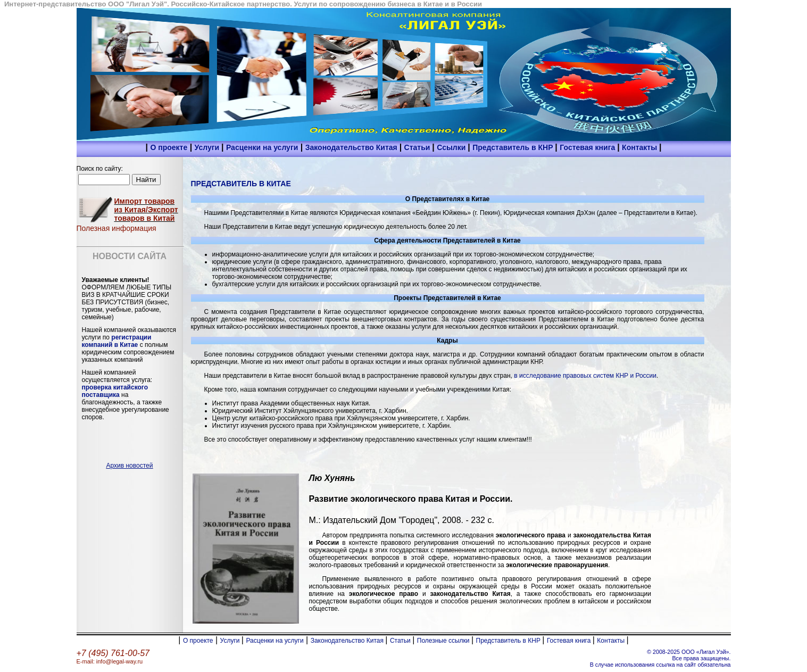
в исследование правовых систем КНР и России (584, 376)
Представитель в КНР (514, 147)
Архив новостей (130, 466)
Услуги (208, 147)
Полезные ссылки (444, 641)
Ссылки (452, 147)
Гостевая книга (588, 147)
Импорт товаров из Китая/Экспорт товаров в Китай (146, 210)
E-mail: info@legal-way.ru (110, 661)
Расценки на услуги (262, 147)
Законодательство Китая (352, 147)
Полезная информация (117, 228)
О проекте (169, 147)
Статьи (418, 147)
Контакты (640, 147)
